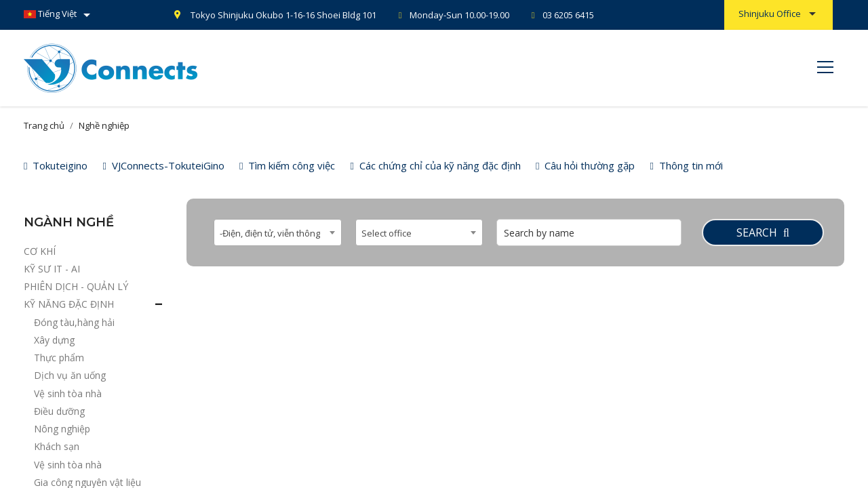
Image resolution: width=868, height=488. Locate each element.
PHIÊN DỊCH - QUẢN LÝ (76, 286)
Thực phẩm (59, 358)
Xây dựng (54, 340)
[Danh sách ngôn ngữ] (59, 15)
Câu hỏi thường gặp (585, 165)
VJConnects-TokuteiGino (163, 165)
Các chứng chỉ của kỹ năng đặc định (435, 165)
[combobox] (278, 232)
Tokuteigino (56, 165)
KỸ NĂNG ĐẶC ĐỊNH (69, 304)
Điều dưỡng (59, 411)
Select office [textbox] (387, 233)
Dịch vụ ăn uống (70, 375)
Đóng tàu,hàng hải (74, 322)
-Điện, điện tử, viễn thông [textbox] (270, 233)
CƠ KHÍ (40, 251)
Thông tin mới (686, 165)
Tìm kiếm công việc (287, 165)
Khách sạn (57, 446)
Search (763, 232)
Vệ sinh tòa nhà (68, 393)
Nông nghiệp (62, 429)
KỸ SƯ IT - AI (52, 269)
